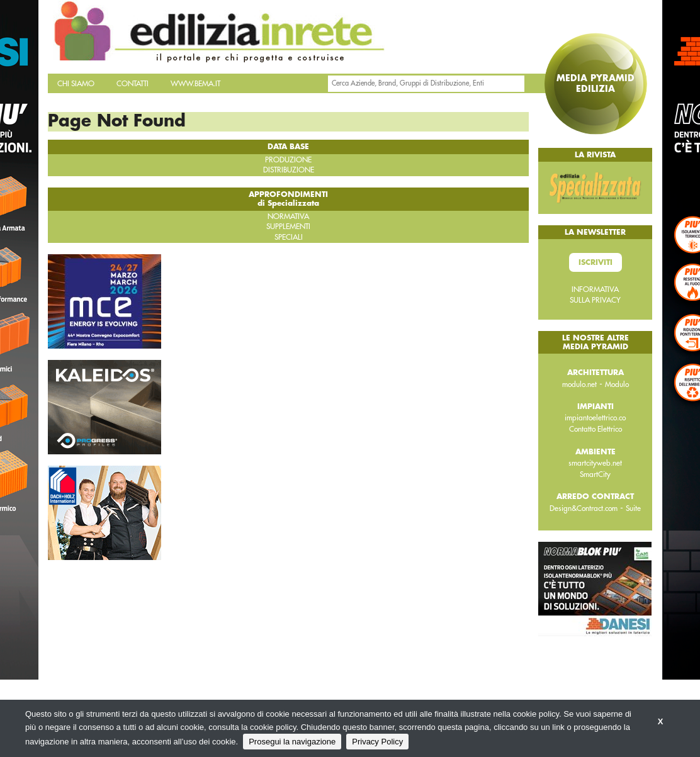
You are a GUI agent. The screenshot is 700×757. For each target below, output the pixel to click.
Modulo (617, 384)
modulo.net (579, 384)
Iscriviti (596, 262)
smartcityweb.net (595, 463)
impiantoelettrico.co (595, 418)
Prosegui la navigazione (292, 742)
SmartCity (595, 474)
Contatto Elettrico (596, 429)
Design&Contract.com (584, 508)
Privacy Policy (377, 742)
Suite (633, 508)
